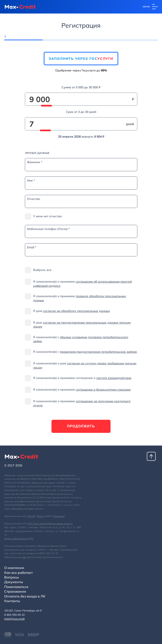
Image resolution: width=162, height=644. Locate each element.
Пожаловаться (16, 587)
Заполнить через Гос (81, 59)
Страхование (15, 591)
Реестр (41, 516)
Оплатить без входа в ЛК (25, 596)
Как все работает (18, 573)
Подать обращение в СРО (19, 539)
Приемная (59, 516)
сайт (24, 557)
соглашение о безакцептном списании (103, 390)
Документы (14, 582)
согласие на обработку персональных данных (76, 311)
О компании (14, 568)
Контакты (12, 601)
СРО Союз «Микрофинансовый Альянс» (50, 524)
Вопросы (11, 577)
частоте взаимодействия (114, 378)
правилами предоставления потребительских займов (98, 352)
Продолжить (81, 426)
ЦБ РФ (31, 516)
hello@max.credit (14, 619)
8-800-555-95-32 (14, 615)
